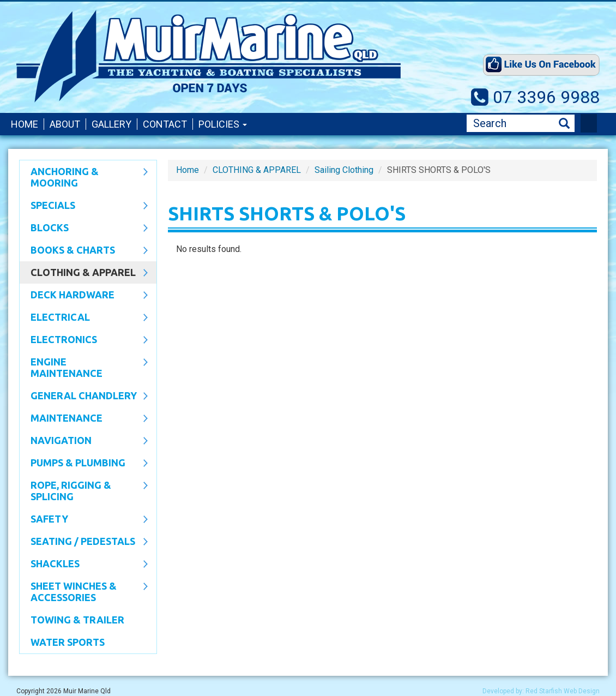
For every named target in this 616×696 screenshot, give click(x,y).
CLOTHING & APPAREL (84, 273)
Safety (84, 520)
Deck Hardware (84, 296)
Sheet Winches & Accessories (84, 592)
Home (25, 124)
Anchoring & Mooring (84, 177)
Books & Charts (84, 251)
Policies (223, 124)
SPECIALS (84, 206)
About (65, 124)
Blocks (84, 229)
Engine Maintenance (84, 367)
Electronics (84, 340)
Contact (165, 124)
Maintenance (84, 419)
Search (564, 124)
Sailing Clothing (344, 170)
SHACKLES (84, 565)
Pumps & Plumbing (84, 464)
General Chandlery (84, 397)
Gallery (111, 124)
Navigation (84, 441)
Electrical (84, 318)
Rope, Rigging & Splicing (84, 491)
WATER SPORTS (68, 642)
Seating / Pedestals (84, 542)
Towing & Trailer (77, 620)
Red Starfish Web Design (563, 691)
